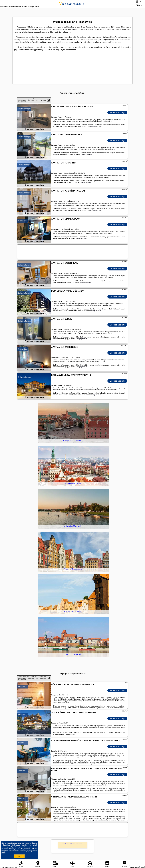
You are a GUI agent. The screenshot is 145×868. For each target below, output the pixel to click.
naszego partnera (96, 126)
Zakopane (22, 687)
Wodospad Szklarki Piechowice (72, 844)
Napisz (143, 867)
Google (34, 843)
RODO (3, 853)
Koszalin (21, 743)
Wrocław (21, 771)
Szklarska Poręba (24, 109)
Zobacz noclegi (117, 112)
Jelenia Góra (23, 221)
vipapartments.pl (73, 4)
